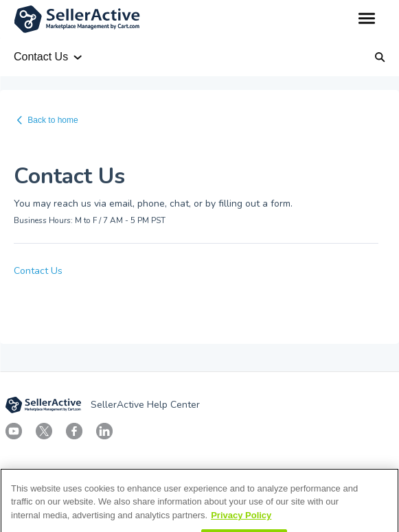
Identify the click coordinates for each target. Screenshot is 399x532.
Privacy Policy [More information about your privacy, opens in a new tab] (241, 524)
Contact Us (38, 271)
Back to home (53, 120)
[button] (366, 19)
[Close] (377, 499)
